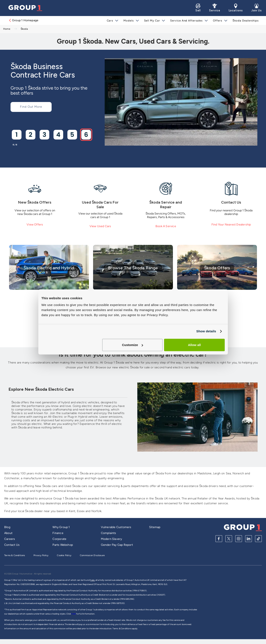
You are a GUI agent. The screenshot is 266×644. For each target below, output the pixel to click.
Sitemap (155, 527)
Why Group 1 (61, 527)
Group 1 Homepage (23, 20)
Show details (206, 331)
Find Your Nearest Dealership (231, 225)
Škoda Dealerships (246, 21)
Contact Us (12, 545)
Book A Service (166, 226)
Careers (10, 539)
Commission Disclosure (92, 555)
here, (92, 580)
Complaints (109, 533)
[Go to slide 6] (86, 134)
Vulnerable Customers (116, 527)
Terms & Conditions (15, 555)
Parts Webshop (63, 545)
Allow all (194, 345)
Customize (132, 345)
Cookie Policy (64, 555)
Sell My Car (152, 21)
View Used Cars (100, 226)
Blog (7, 527)
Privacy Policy (41, 555)
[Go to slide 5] (72, 134)
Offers (217, 21)
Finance (58, 533)
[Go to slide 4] (58, 134)
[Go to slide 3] (44, 134)
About (8, 533)
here (74, 614)
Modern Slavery (112, 539)
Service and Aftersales (186, 21)
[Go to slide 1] (16, 134)
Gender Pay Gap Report (117, 545)
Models (128, 21)
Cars (110, 21)
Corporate (59, 539)
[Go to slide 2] (30, 134)
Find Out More (31, 107)
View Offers (35, 225)
